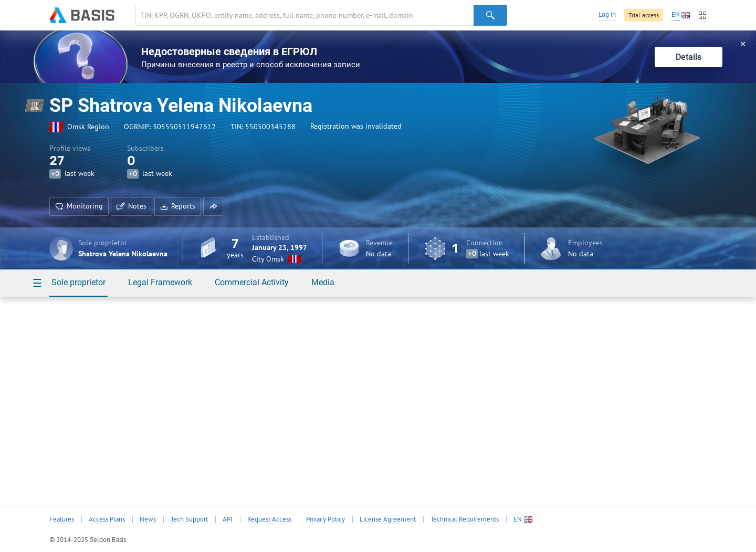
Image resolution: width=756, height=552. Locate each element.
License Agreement (388, 519)
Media (323, 282)
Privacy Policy (325, 519)
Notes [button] (132, 206)
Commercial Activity (252, 282)
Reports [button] (178, 206)
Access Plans (107, 519)
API (228, 519)
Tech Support (189, 519)
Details (689, 57)
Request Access (269, 519)
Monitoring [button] (79, 206)
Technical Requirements (465, 519)
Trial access (644, 15)
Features (62, 519)
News (148, 519)
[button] (213, 206)
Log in (607, 14)
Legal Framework (160, 282)
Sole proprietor (78, 282)
